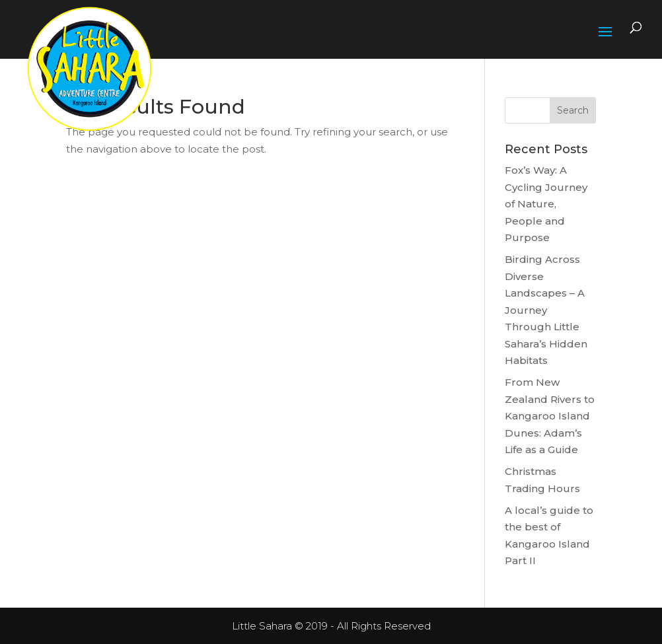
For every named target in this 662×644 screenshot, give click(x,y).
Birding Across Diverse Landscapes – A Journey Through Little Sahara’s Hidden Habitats (546, 310)
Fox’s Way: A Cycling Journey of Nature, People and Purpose (546, 204)
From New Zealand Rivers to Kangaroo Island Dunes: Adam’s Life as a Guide (550, 416)
